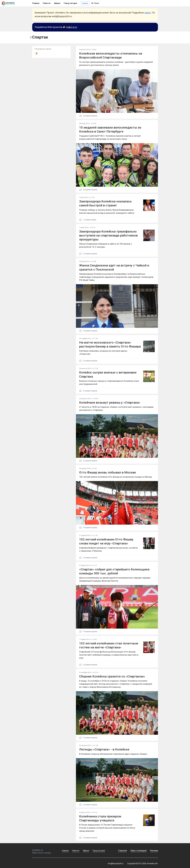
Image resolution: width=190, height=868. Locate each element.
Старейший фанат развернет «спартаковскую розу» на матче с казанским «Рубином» (108, 549)
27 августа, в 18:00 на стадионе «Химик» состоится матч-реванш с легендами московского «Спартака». (116, 409)
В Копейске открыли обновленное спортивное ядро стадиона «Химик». (113, 754)
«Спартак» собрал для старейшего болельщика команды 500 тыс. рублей (114, 571)
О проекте (123, 851)
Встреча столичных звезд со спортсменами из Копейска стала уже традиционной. (109, 383)
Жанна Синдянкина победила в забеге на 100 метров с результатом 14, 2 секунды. (106, 245)
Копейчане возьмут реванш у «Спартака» (110, 403)
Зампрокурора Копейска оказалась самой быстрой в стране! (105, 203)
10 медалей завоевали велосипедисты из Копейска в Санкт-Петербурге (110, 130)
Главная (36, 3)
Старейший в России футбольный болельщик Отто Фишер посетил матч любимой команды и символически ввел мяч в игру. (109, 655)
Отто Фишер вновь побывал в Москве (108, 472)
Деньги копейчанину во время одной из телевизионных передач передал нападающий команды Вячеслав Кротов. (115, 579)
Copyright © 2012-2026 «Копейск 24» (143, 864)
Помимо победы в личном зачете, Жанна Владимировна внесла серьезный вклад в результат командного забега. (107, 211)
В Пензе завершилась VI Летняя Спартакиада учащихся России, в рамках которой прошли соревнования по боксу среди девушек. (107, 828)
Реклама (154, 851)
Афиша (57, 3)
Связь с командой (138, 851)
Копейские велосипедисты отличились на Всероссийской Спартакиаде (111, 56)
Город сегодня (70, 3)
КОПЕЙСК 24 (44, 849)
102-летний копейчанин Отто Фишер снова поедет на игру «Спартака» (106, 541)
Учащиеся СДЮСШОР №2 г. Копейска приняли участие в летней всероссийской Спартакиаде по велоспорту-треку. (110, 137)
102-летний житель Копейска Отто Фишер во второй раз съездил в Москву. (116, 477)
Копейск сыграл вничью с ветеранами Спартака (108, 374)
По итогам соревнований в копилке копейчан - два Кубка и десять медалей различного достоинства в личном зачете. (116, 64)
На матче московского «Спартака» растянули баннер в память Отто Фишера (110, 344)
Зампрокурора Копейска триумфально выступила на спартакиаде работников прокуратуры (108, 235)
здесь (148, 13)
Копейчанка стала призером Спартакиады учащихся (100, 818)
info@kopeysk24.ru (116, 864)
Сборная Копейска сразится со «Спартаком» (112, 676)
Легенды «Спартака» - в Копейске (104, 749)
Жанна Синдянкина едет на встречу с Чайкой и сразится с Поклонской (114, 267)
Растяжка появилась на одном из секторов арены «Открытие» (103, 352)
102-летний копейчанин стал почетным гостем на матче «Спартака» (109, 645)
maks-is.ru (72, 27)
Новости (47, 3)
